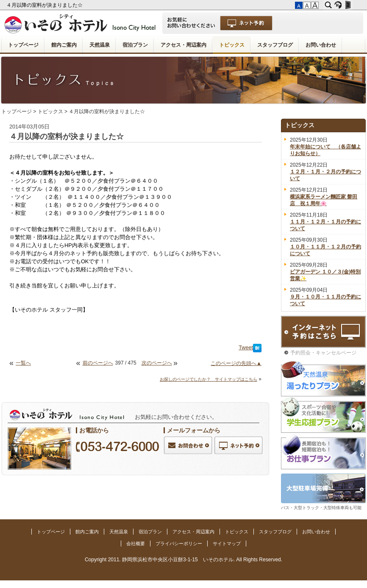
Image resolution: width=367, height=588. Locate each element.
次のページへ (157, 363)
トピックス (232, 45)
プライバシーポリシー (179, 543)
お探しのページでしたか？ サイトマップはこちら (209, 379)
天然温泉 (100, 45)
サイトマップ (227, 543)
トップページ (23, 45)
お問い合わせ (321, 45)
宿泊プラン (135, 45)
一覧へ (23, 363)
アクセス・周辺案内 (183, 45)
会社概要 (136, 543)
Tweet (246, 348)
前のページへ (98, 363)
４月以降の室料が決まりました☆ (45, 5)
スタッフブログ (275, 45)
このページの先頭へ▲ (236, 363)
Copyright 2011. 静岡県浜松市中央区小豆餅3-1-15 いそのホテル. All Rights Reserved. (183, 560)
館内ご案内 (64, 45)
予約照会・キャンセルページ (323, 353)
